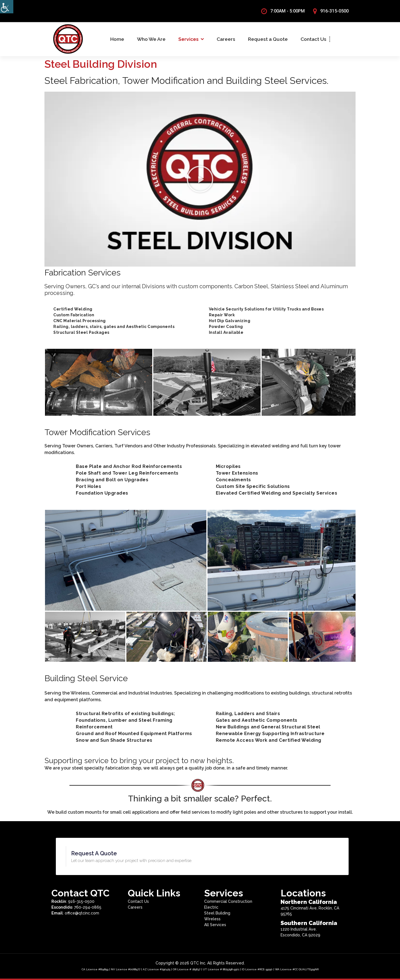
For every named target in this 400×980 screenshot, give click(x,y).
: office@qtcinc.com (75, 913)
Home (117, 39)
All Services (215, 925)
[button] (200, 179)
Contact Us (313, 39)
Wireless (212, 919)
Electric (211, 907)
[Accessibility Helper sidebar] (7, 7)
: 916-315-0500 (73, 901)
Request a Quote (268, 39)
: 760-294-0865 (76, 907)
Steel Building (217, 913)
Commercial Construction (228, 901)
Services (188, 39)
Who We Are (151, 39)
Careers (226, 39)
